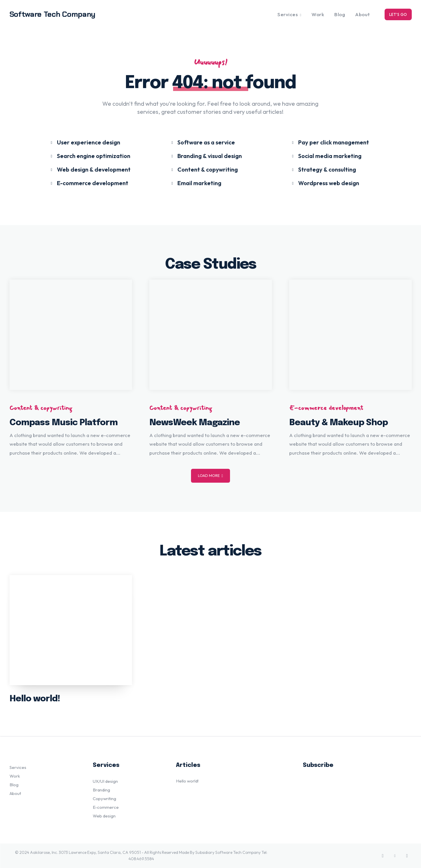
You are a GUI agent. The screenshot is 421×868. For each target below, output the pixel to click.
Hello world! (35, 699)
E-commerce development (326, 408)
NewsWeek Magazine (195, 423)
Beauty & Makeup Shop (339, 423)
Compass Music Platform (64, 423)
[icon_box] (85, 142)
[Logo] (60, 14)
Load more (210, 476)
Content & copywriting (41, 408)
